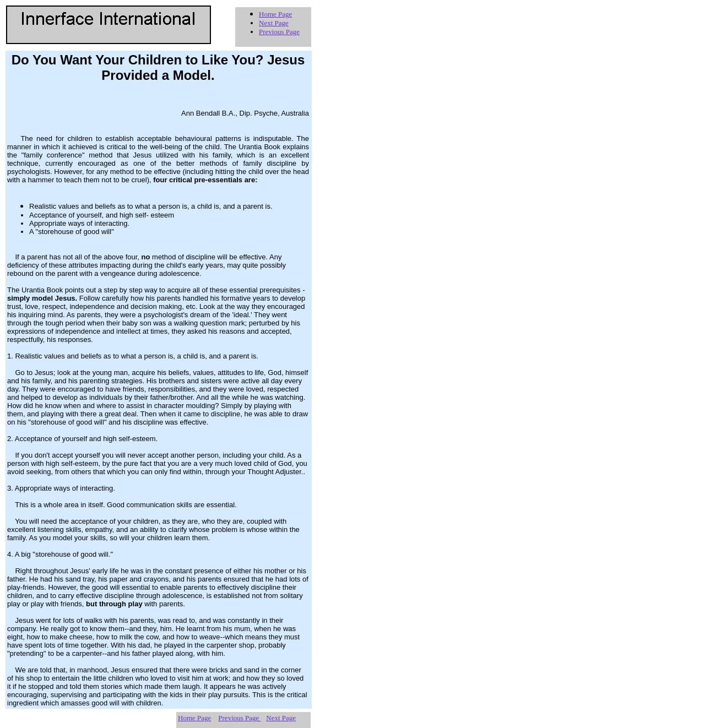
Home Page (275, 14)
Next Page (274, 23)
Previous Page (279, 32)
